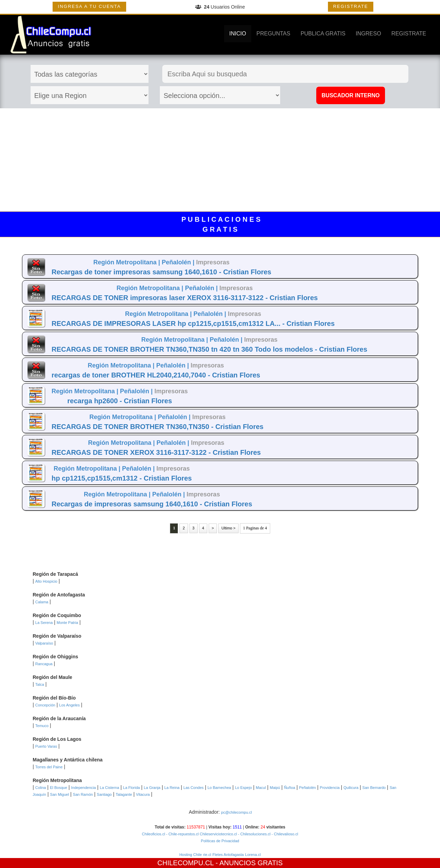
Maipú (275, 788)
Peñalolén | (179, 262)
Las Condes (194, 788)
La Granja (152, 788)
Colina (41, 788)
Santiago (104, 794)
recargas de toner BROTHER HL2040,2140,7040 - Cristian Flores (156, 375)
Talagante (124, 794)
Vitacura (143, 794)
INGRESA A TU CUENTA (89, 6)
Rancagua (44, 664)
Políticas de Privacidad (220, 841)
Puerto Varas (46, 746)
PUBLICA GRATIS (323, 34)
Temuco (42, 726)
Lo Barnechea (219, 788)
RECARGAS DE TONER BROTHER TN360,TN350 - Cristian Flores (157, 427)
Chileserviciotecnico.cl (218, 834)
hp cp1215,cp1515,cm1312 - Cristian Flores (122, 478)
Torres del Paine (49, 767)
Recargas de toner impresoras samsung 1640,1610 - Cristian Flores (161, 272)
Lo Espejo (244, 788)
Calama (42, 602)
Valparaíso (44, 643)
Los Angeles (69, 705)
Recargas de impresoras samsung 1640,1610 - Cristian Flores (152, 504)
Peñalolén (307, 788)
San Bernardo (374, 788)
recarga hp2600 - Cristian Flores (120, 401)
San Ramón (83, 794)
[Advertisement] (220, 160)
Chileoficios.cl (153, 834)
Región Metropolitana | (127, 262)
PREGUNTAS (273, 34)
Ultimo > (228, 528)
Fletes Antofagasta (228, 855)
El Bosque (58, 788)
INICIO (238, 34)
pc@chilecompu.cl (236, 812)
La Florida (131, 788)
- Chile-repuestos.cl (182, 834)
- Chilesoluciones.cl (254, 834)
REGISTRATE (351, 6)
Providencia (329, 788)
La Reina (172, 788)
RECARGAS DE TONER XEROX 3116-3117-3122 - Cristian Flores (156, 452)
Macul (261, 788)
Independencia (84, 788)
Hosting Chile (191, 855)
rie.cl (207, 855)
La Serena (44, 623)
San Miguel (60, 794)
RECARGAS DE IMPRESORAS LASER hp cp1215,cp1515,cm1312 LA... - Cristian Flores (193, 323)
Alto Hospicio (46, 581)
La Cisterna (109, 788)
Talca (40, 684)
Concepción (45, 705)
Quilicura (351, 788)
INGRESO (368, 34)
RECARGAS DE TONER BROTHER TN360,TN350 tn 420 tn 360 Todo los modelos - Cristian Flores (209, 349)
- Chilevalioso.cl (284, 834)
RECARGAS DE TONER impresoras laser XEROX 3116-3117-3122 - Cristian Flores (185, 298)
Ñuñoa (289, 788)
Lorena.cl (253, 855)
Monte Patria (67, 623)
